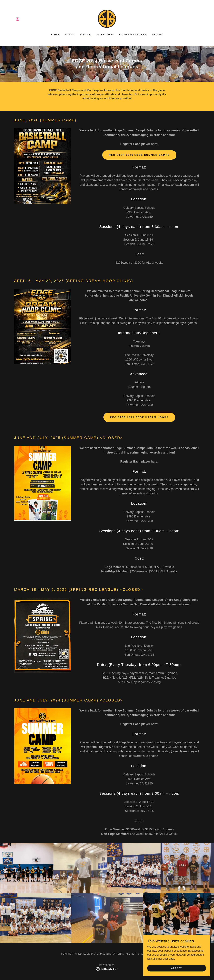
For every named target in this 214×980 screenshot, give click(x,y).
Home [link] (55, 35)
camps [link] (86, 35)
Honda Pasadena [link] (133, 35)
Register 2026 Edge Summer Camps (139, 155)
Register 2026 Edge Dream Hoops (139, 417)
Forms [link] (158, 35)
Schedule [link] (105, 35)
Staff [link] (70, 35)
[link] (18, 19)
